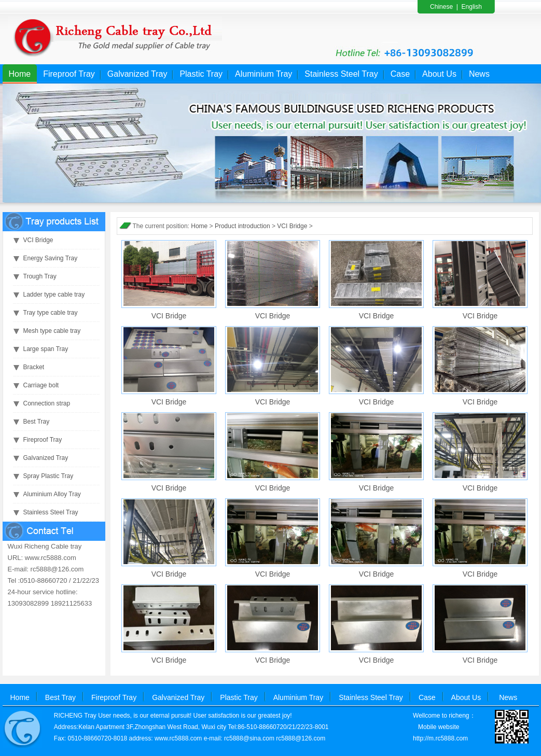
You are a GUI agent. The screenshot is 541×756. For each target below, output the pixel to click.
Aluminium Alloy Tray (52, 494)
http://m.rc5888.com (440, 738)
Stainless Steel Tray (341, 74)
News (479, 74)
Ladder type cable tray (54, 295)
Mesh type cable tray (52, 331)
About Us (439, 74)
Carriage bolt (41, 385)
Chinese (441, 7)
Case (400, 74)
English (472, 7)
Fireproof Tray (69, 74)
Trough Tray (40, 276)
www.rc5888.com (178, 738)
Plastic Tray (201, 74)
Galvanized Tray (137, 74)
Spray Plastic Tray (48, 476)
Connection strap (47, 403)
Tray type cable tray (51, 313)
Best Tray (37, 422)
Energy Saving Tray (51, 258)
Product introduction (242, 226)
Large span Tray (46, 349)
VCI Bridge (38, 240)
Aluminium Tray (263, 74)
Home (20, 74)
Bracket (34, 367)
